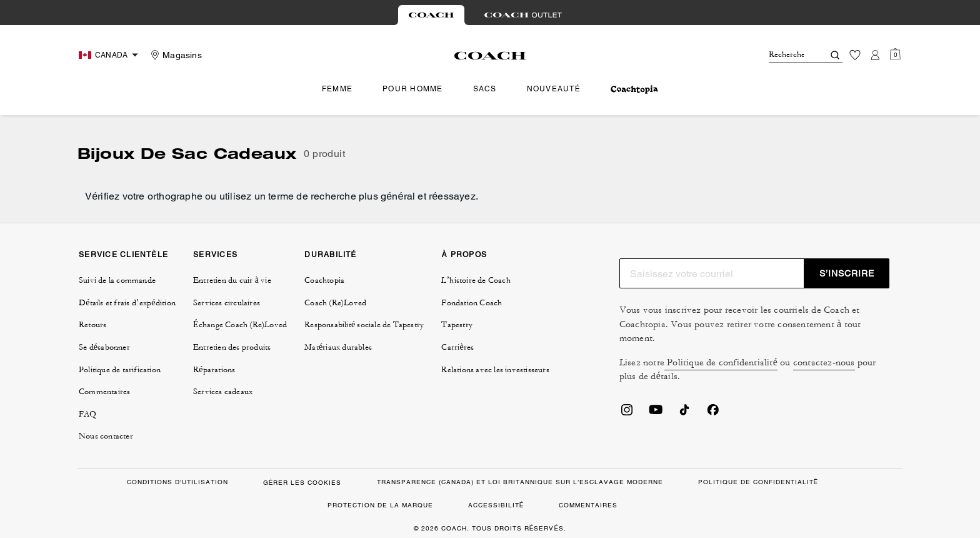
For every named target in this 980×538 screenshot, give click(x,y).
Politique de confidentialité (721, 363)
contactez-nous (824, 363)
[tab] (431, 15)
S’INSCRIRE (847, 273)
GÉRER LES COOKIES (302, 483)
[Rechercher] (786, 55)
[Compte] (875, 55)
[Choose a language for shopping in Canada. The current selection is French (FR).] (110, 55)
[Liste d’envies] (855, 55)
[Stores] (175, 55)
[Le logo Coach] (490, 56)
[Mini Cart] (895, 54)
